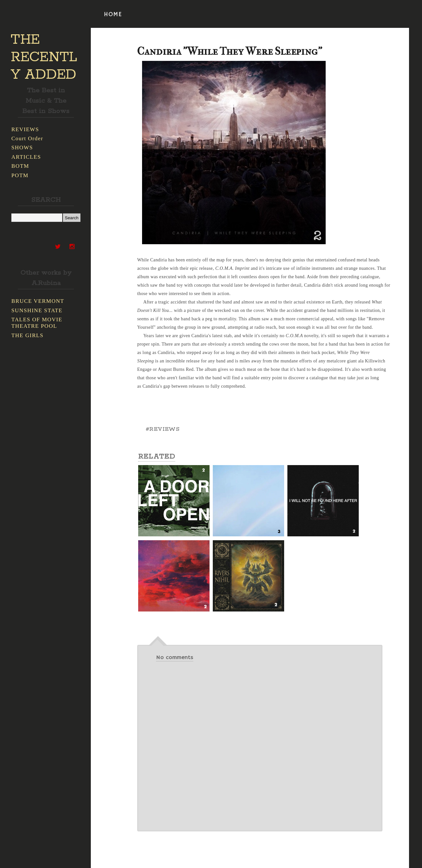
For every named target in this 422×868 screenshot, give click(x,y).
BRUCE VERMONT (38, 301)
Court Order (27, 138)
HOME (113, 15)
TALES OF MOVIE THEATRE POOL (37, 323)
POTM (20, 175)
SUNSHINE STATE (37, 310)
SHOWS (22, 148)
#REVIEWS (163, 429)
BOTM (20, 166)
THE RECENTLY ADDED (44, 57)
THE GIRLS (27, 335)
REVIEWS (25, 129)
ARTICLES (26, 157)
